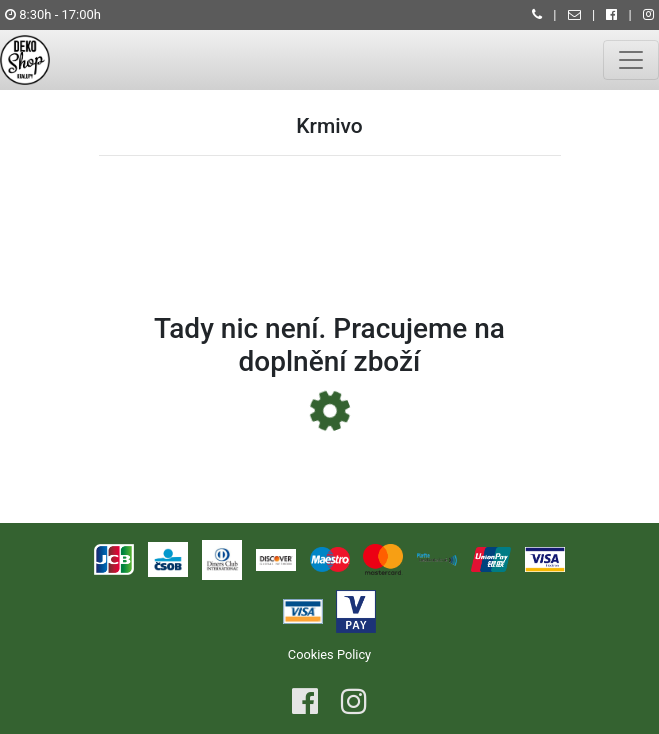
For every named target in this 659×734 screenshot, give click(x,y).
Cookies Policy (329, 654)
